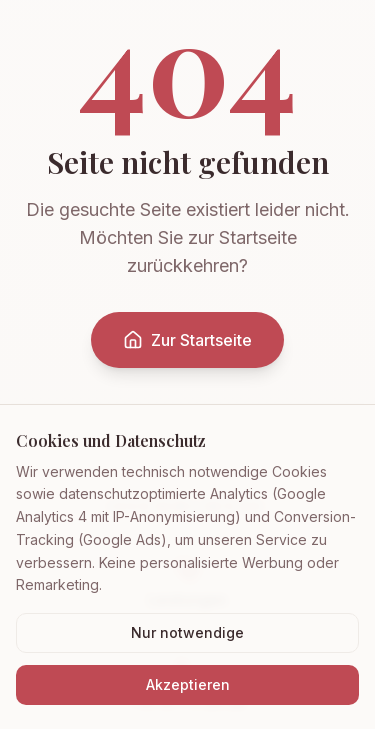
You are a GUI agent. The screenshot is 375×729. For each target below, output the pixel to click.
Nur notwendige (187, 632)
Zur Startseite (187, 340)
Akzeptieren (188, 684)
